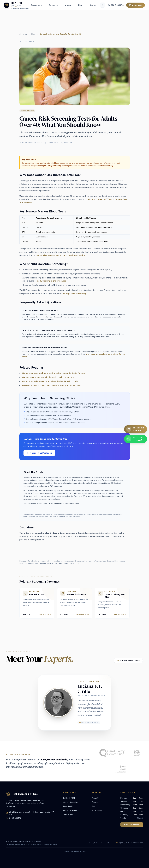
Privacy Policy (94, 843)
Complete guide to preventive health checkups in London (51, 381)
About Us (96, 798)
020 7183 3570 (15, 818)
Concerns (53, 5)
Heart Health (68, 806)
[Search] (103, 5)
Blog (80, 5)
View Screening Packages (39, 453)
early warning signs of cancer (52, 281)
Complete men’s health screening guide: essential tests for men (54, 373)
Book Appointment (132, 825)
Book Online (97, 810)
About (68, 5)
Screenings (36, 5)
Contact (93, 5)
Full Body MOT (69, 798)
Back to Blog (27, 42)
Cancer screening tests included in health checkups (48, 377)
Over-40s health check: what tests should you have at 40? (52, 386)
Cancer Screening (71, 802)
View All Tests (69, 814)
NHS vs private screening (73, 294)
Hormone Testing (70, 810)
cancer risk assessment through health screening (60, 255)
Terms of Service (107, 843)
